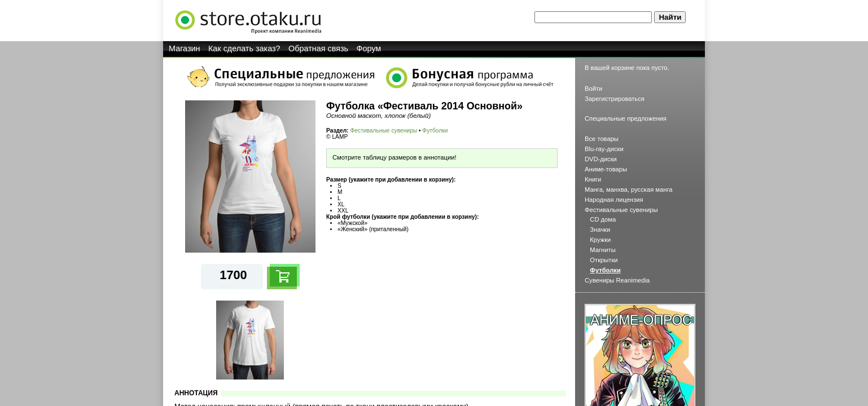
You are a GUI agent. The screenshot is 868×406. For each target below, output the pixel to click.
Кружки (600, 240)
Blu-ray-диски (604, 149)
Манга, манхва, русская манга (629, 189)
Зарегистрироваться (615, 99)
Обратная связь (318, 48)
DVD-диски (601, 159)
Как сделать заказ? (244, 48)
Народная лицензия (614, 200)
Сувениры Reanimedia (617, 280)
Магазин (185, 48)
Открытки (604, 260)
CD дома (603, 219)
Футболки (435, 131)
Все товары (602, 139)
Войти (593, 89)
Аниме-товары (606, 169)
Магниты (602, 250)
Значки (600, 230)
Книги (593, 179)
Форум (369, 48)
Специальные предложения (626, 118)
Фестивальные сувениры (384, 131)
